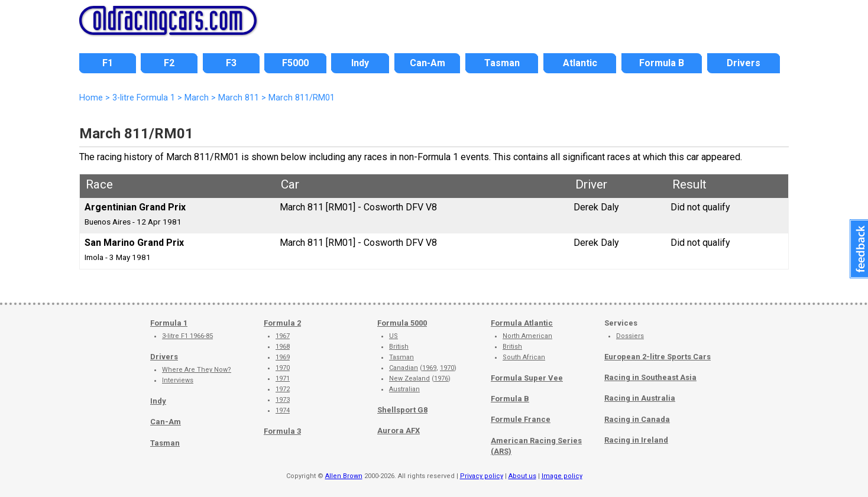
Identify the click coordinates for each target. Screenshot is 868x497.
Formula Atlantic (522, 323)
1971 (283, 379)
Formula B (510, 399)
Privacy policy (482, 476)
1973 (283, 400)
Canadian (404, 368)
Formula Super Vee (527, 378)
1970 (283, 368)
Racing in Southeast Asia (650, 377)
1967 (283, 336)
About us (522, 476)
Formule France (521, 419)
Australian (404, 389)
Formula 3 (282, 431)
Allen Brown (344, 476)
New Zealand (409, 379)
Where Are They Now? (197, 370)
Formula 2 (282, 323)
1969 (283, 357)
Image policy (562, 476)
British (399, 347)
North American (527, 336)
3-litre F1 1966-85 (187, 336)
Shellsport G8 (402, 410)
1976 (441, 379)
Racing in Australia (640, 398)
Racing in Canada (637, 419)
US (393, 336)
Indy (158, 401)
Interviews (178, 380)
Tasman (165, 443)
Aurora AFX (399, 431)
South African (524, 357)
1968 (283, 347)
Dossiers (630, 336)
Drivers (164, 357)
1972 (283, 389)
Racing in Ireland (636, 440)
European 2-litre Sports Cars (658, 357)
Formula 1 (169, 323)
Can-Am (166, 422)
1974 (283, 410)
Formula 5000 (402, 323)
